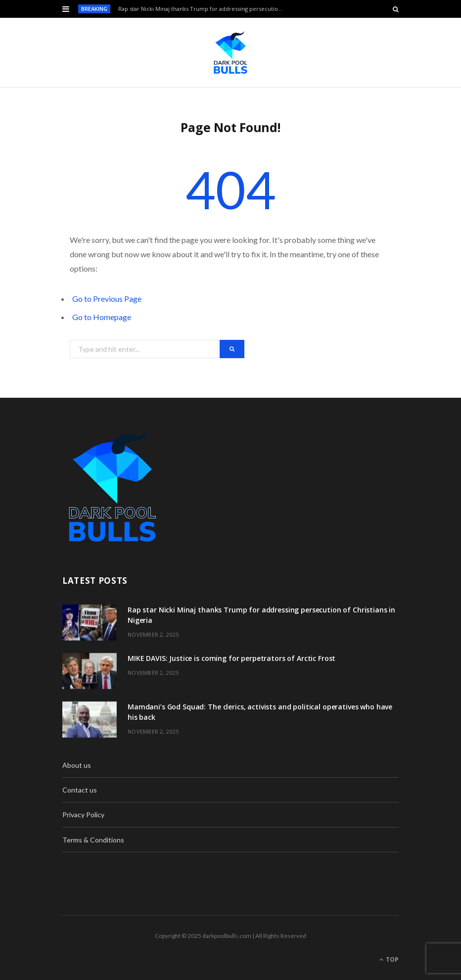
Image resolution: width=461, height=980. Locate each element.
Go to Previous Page (107, 299)
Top (389, 959)
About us (77, 765)
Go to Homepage (102, 317)
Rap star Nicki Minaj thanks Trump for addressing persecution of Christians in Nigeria (204, 9)
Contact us (80, 790)
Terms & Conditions (93, 840)
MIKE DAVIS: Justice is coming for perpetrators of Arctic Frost (231, 658)
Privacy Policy (83, 815)
